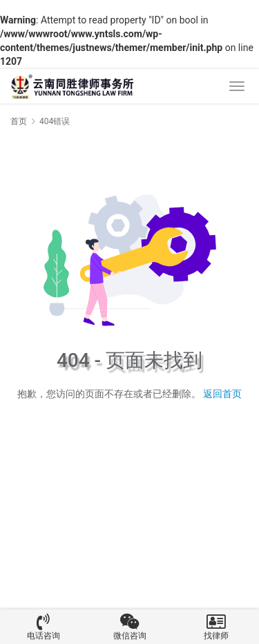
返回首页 (222, 394)
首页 (19, 121)
